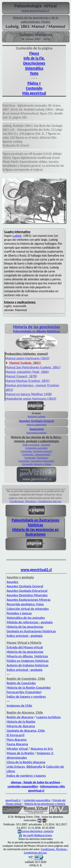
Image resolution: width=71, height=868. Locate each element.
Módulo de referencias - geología (30, 622)
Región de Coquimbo (21, 683)
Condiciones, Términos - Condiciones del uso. (46, 851)
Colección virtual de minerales (28, 609)
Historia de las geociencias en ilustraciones (35, 532)
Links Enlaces (16, 767)
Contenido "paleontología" (37, 454)
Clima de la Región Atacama (26, 762)
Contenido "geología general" (36, 451)
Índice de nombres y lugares (26, 776)
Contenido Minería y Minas (36, 464)
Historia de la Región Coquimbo (29, 688)
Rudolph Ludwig (37, 416)
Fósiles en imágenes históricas (28, 661)
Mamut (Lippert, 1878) (21, 376)
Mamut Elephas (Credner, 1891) (27, 381)
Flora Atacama (17, 740)
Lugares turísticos (48, 717)
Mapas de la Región (20, 753)
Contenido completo (36, 448)
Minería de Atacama (21, 726)
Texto (34, 73)
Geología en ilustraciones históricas (31, 631)
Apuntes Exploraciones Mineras (29, 600)
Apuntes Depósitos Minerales (27, 595)
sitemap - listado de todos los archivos (35, 782)
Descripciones (34, 63)
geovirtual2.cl (13, 800)
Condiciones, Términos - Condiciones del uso (36, 501)
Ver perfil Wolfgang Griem (36, 835)
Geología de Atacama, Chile (26, 731)
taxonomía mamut (37, 433)
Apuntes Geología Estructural (27, 591)
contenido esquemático (23, 786)
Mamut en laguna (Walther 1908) (29, 394)
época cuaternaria (37, 425)
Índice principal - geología (36, 445)
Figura (34, 53)
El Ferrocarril (16, 735)
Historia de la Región (21, 722)
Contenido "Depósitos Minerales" (36, 461)
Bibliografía (34, 767)
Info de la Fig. (34, 58)
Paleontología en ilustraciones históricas (35, 522)
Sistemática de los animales (26, 618)
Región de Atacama (20, 717)
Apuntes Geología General (25, 586)
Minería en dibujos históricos (27, 656)
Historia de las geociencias (25, 627)
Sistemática (34, 68)
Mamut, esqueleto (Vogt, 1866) (27, 372)
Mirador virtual (17, 749)
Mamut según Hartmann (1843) (27, 358)
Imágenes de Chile (19, 706)
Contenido (34, 88)
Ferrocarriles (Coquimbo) (24, 692)
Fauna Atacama (17, 744)
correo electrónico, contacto (37, 831)
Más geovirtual (34, 93)
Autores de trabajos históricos (28, 665)
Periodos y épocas (19, 613)
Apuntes (12, 582)
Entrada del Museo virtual (25, 647)
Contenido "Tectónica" (37, 458)
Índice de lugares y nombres (26, 697)
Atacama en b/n (42, 749)
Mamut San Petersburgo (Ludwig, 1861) (33, 367)
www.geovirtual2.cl (36, 570)
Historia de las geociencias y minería (45, 804)
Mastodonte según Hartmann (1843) (31, 399)
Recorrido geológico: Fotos (25, 604)
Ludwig (17, 236)
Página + (34, 83)
